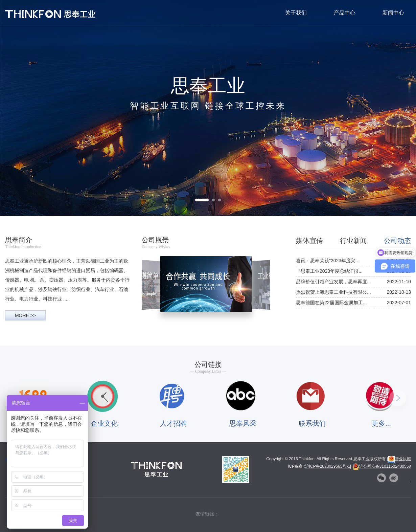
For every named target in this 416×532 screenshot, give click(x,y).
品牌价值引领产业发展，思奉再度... (333, 282)
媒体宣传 (309, 241)
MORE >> (25, 315)
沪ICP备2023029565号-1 (328, 466)
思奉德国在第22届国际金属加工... (331, 303)
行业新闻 (353, 241)
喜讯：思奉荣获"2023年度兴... (328, 261)
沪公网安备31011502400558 (382, 466)
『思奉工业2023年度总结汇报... (329, 271)
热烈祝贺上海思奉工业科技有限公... (333, 292)
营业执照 (399, 459)
